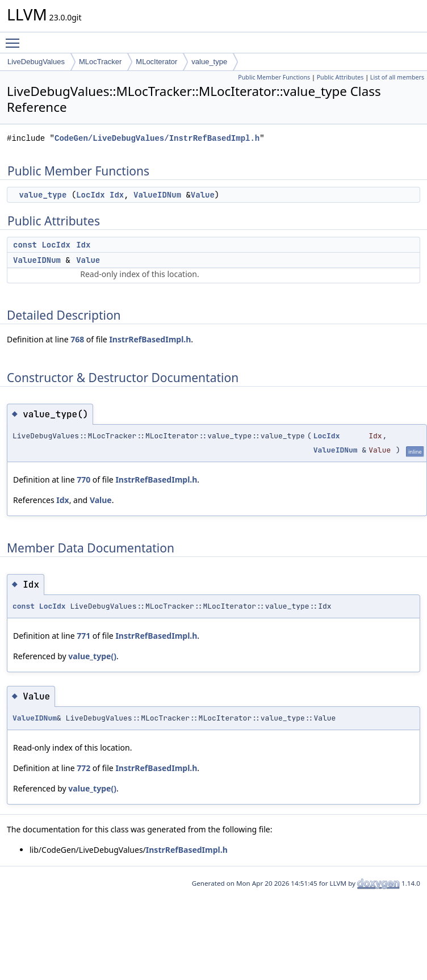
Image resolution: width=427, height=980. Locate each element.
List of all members (397, 77)
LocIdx (90, 195)
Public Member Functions (274, 77)
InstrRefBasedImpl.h (150, 339)
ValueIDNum (157, 195)
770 (83, 479)
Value (203, 195)
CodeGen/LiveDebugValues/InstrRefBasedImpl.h (157, 138)
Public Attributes (340, 77)
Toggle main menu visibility (15, 38)
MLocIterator (156, 62)
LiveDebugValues (36, 62)
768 (77, 339)
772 (83, 768)
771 (83, 636)
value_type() (92, 656)
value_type (209, 62)
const (25, 245)
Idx (117, 195)
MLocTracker (100, 62)
